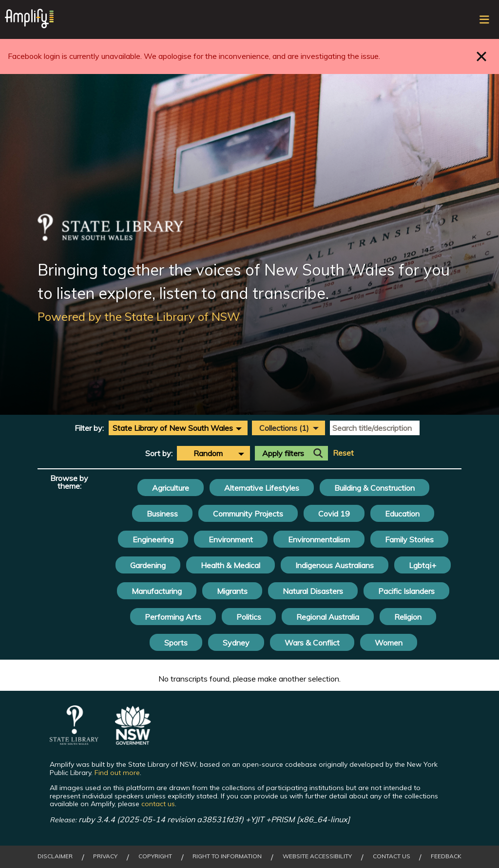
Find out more (117, 773)
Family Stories (409, 539)
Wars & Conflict (312, 643)
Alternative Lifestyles (262, 488)
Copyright (155, 856)
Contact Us (392, 856)
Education (402, 514)
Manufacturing (157, 591)
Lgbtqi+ (422, 565)
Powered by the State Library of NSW (139, 316)
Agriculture (171, 488)
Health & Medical (230, 565)
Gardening (148, 565)
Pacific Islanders (406, 591)
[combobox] (178, 428)
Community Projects (248, 514)
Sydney (236, 643)
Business (162, 514)
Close (482, 56)
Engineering (153, 539)
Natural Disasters (313, 591)
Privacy (105, 856)
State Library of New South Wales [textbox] (173, 428)
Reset (343, 453)
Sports (176, 643)
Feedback (446, 856)
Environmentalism (319, 539)
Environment (231, 539)
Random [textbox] (208, 453)
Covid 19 (334, 514)
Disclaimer (55, 856)
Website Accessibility (317, 856)
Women (389, 643)
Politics (249, 617)
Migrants (232, 591)
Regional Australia (328, 617)
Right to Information (227, 856)
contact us (158, 804)
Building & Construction (374, 488)
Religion (408, 617)
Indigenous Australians (335, 565)
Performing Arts (173, 617)
